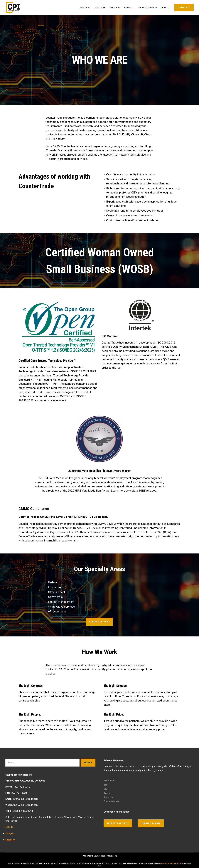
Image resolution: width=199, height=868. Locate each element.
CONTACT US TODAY (99, 622)
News (106, 789)
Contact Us (184, 7)
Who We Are (109, 780)
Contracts (113, 7)
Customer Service (146, 7)
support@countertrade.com (170, 863)
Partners (128, 7)
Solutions (98, 7)
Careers (164, 7)
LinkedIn (10, 827)
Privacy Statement (113, 801)
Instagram (11, 833)
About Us (83, 7)
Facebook (11, 839)
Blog (106, 785)
